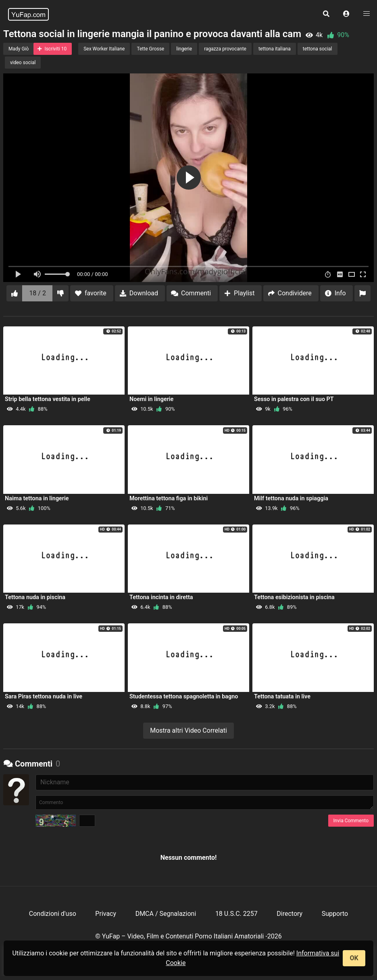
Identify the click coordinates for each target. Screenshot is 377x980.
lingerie (184, 49)
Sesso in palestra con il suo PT (294, 399)
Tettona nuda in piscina (35, 597)
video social (23, 63)
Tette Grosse (150, 49)
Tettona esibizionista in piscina (294, 597)
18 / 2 (37, 293)
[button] (346, 14)
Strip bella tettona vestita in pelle (48, 399)
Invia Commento (351, 821)
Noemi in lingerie (151, 399)
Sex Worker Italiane (104, 49)
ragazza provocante (225, 49)
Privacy (106, 914)
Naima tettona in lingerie (37, 498)
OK (354, 958)
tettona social (318, 49)
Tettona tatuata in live (282, 697)
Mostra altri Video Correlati (188, 730)
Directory (290, 914)
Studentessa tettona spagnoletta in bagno (184, 697)
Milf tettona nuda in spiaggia (291, 498)
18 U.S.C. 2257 (236, 914)
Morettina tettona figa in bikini (169, 498)
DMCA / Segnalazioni (166, 914)
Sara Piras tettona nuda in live (44, 697)
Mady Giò (19, 49)
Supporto (335, 914)
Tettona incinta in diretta (161, 597)
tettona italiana (275, 49)
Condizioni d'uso (53, 914)
